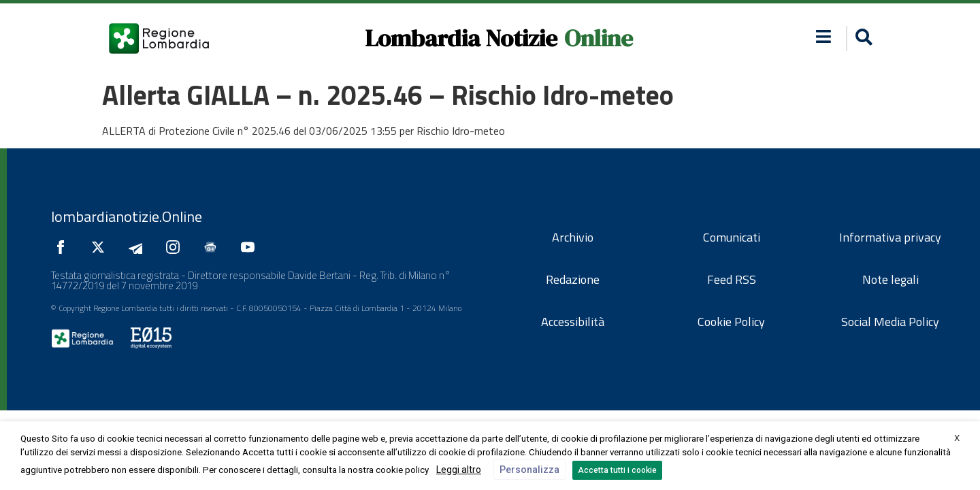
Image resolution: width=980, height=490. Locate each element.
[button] (824, 36)
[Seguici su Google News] (214, 247)
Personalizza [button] (529, 470)
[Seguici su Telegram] (139, 247)
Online (599, 38)
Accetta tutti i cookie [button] (617, 470)
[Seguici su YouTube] (251, 247)
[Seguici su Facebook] (64, 247)
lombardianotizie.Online (127, 216)
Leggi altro (459, 470)
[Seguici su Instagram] (176, 247)
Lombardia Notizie (461, 38)
